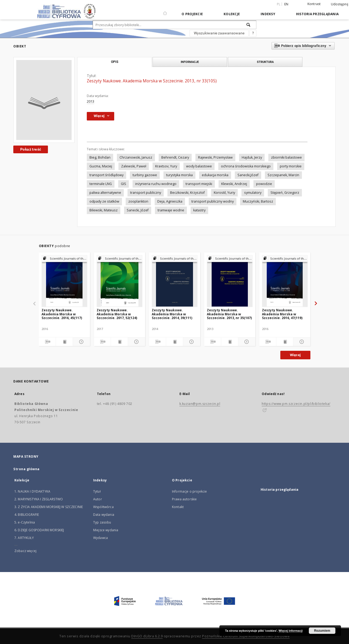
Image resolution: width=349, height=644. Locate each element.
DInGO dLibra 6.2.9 (147, 636)
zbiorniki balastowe (286, 157)
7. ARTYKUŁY (24, 538)
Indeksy (268, 14)
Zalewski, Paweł (134, 166)
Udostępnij (340, 4)
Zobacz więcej (25, 551)
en (286, 4)
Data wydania (104, 515)
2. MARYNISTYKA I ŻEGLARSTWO (39, 499)
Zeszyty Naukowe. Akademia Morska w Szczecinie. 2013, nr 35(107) (229, 314)
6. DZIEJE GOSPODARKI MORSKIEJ (39, 530)
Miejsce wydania (106, 530)
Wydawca (100, 538)
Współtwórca (103, 507)
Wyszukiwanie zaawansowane (219, 33)
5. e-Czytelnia (25, 522)
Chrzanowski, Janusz (136, 157)
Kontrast (314, 4)
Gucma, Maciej (101, 166)
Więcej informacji (291, 631)
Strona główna (26, 469)
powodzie (264, 184)
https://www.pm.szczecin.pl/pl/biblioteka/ (296, 404)
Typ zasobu (102, 522)
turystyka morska (179, 175)
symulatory (253, 193)
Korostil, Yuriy (224, 193)
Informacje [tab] (190, 62)
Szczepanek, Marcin (283, 175)
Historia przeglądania (317, 14)
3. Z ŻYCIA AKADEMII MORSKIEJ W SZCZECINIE (49, 507)
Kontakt (178, 507)
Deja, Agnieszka (170, 201)
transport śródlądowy (106, 175)
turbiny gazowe (145, 175)
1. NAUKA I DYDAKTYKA (32, 491)
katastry (199, 210)
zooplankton (138, 201)
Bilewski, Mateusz (104, 210)
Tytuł (97, 491)
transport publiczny (146, 193)
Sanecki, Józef (138, 210)
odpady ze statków (104, 201)
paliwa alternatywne (105, 193)
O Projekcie (192, 14)
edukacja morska (215, 175)
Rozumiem (322, 631)
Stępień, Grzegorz (285, 193)
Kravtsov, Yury (166, 166)
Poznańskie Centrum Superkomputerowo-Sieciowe (246, 636)
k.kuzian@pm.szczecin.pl (200, 404)
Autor (98, 499)
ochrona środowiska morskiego (246, 166)
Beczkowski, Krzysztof (187, 193)
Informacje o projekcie (189, 491)
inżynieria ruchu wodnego (156, 184)
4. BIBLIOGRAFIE (27, 515)
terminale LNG (101, 184)
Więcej (295, 355)
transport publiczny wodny (213, 201)
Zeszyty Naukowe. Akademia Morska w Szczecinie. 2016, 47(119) (282, 314)
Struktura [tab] (265, 62)
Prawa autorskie (184, 499)
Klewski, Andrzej (234, 184)
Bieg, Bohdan (100, 157)
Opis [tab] (115, 62)
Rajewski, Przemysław (215, 157)
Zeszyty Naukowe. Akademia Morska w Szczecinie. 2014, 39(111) (172, 314)
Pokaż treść (31, 149)
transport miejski (199, 184)
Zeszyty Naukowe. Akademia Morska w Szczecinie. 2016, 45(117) (62, 314)
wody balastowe (199, 166)
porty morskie (291, 166)
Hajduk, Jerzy (252, 157)
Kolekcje (232, 14)
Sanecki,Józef (248, 175)
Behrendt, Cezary (175, 157)
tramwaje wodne (171, 210)
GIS (124, 184)
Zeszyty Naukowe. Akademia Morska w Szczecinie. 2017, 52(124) (117, 314)
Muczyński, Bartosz (258, 201)
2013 (91, 101)
